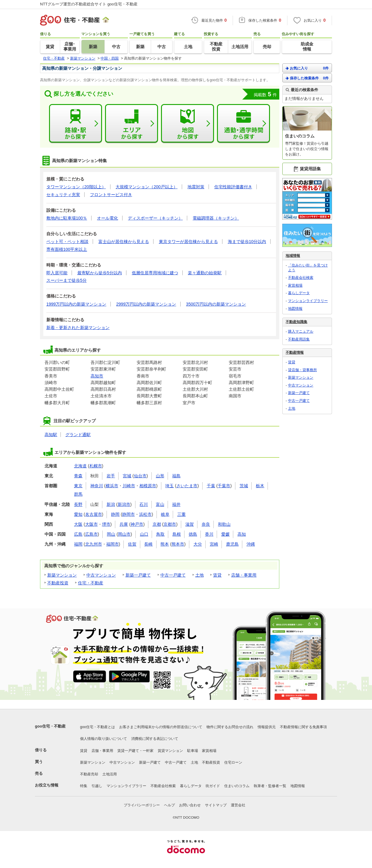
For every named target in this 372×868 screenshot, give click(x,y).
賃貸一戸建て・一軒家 (135, 751)
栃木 (260, 486)
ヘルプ (169, 805)
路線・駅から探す (76, 124)
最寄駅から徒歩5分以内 (100, 273)
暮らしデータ (299, 293)
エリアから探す (132, 124)
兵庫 (124, 524)
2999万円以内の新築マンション (146, 304)
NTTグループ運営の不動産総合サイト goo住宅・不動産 (89, 4)
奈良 (206, 524)
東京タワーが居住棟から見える (188, 242)
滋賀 (190, 524)
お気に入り (307, 68)
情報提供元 (267, 727)
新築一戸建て (138, 575)
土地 (200, 575)
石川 (144, 504)
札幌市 (96, 466)
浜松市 (145, 514)
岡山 (111, 534)
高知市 (97, 376)
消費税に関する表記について (155, 739)
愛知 (78, 514)
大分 (198, 544)
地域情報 (293, 256)
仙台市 (140, 476)
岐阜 (165, 514)
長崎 (148, 544)
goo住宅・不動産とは (98, 727)
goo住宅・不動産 (50, 726)
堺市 (106, 524)
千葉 (211, 486)
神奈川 (97, 486)
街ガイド (213, 786)
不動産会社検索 (301, 278)
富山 (160, 504)
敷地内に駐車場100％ (67, 218)
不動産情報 (295, 352)
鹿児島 (232, 544)
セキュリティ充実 (63, 195)
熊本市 (178, 544)
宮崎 (214, 544)
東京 (78, 486)
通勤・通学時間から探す (243, 124)
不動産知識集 (296, 322)
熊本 (165, 544)
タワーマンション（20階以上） (76, 187)
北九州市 (94, 544)
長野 (78, 504)
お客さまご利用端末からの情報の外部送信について (161, 727)
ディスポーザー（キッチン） (155, 218)
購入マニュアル (301, 331)
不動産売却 (89, 774)
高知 (242, 534)
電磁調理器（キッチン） (216, 218)
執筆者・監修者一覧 (270, 786)
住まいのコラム (237, 786)
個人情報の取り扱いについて (104, 739)
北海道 (80, 466)
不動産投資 (58, 583)
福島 (176, 476)
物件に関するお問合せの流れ (230, 727)
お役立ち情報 (47, 785)
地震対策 (196, 187)
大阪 (78, 524)
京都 (157, 524)
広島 (78, 534)
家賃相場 (295, 285)
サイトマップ (216, 805)
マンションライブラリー (308, 301)
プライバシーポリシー (142, 805)
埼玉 (169, 486)
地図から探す (188, 124)
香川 (209, 534)
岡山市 (124, 534)
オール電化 (107, 218)
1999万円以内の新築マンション (76, 304)
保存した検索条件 (307, 78)
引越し (97, 786)
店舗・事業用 (244, 575)
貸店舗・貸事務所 (302, 370)
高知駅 (51, 435)
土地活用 (110, 774)
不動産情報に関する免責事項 (303, 727)
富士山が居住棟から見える (124, 242)
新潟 (111, 504)
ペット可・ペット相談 (67, 242)
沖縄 (251, 544)
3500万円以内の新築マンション (216, 304)
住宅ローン (233, 762)
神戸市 (137, 524)
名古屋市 (94, 514)
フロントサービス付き (111, 195)
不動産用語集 (299, 339)
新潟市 (124, 504)
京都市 (170, 524)
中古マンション (101, 575)
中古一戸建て (173, 575)
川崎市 (129, 486)
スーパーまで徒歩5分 (67, 280)
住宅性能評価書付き (233, 187)
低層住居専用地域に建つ (155, 273)
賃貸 (217, 575)
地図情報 (295, 309)
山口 (144, 534)
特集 (84, 786)
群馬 (78, 494)
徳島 (193, 534)
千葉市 (224, 486)
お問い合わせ (190, 805)
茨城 (244, 486)
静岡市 (129, 514)
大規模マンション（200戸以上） (146, 187)
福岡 (78, 544)
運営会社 (238, 805)
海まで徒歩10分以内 (247, 242)
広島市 (91, 534)
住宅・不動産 (91, 583)
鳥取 (160, 534)
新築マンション (62, 575)
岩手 (111, 476)
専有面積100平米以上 (67, 249)
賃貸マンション (170, 751)
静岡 (115, 514)
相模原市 (148, 486)
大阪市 (91, 524)
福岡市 (113, 544)
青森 (78, 476)
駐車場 (193, 751)
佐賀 (132, 544)
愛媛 (225, 534)
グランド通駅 (78, 435)
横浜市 (112, 486)
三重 (181, 514)
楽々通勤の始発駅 (205, 273)
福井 (176, 504)
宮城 (127, 476)
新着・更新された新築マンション (78, 328)
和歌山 (224, 524)
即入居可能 (57, 273)
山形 (160, 476)
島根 (177, 534)
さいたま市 (187, 486)
